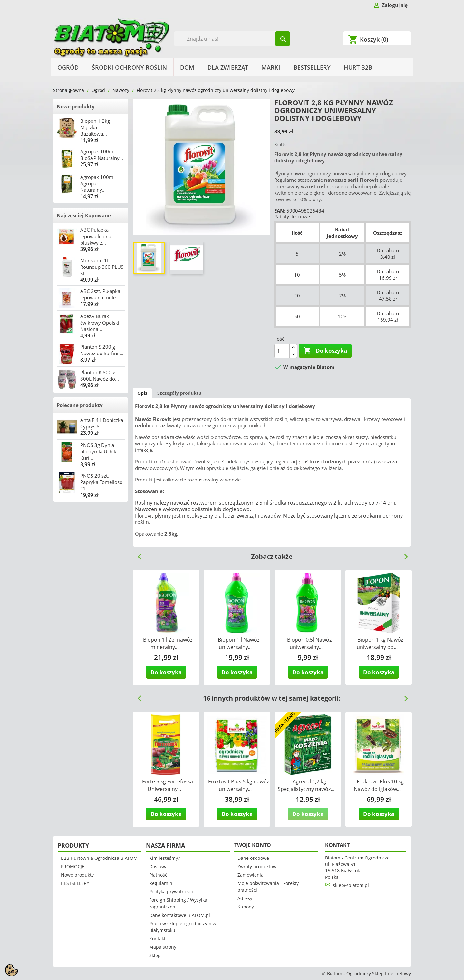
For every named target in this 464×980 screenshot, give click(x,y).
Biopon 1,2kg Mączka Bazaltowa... (95, 127)
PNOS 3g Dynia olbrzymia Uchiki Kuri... (99, 451)
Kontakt (157, 939)
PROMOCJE (73, 866)
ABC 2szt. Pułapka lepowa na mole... (100, 294)
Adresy (245, 898)
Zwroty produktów (257, 866)
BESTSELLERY (312, 67)
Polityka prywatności (171, 892)
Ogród (68, 67)
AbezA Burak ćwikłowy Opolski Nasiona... (100, 323)
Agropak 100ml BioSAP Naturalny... (102, 155)
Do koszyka (325, 351)
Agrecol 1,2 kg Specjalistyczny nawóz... (306, 785)
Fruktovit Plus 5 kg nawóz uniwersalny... (239, 785)
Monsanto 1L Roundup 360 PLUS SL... (102, 267)
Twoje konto (253, 845)
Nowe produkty (76, 106)
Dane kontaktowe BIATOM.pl (180, 915)
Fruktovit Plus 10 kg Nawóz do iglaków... (379, 785)
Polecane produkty (80, 405)
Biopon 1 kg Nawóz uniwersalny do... (380, 643)
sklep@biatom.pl (351, 885)
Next (403, 554)
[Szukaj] (232, 39)
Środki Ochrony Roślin (129, 67)
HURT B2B (358, 67)
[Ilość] (282, 351)
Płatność (158, 875)
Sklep (155, 955)
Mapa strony (163, 947)
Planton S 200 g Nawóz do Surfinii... (102, 350)
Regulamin (161, 883)
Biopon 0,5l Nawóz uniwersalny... (309, 643)
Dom (187, 67)
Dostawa (158, 866)
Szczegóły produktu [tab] (179, 393)
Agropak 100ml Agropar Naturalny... (97, 183)
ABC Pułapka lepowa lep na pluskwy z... (96, 236)
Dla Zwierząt (228, 67)
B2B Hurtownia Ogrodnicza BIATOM (99, 858)
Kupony (246, 907)
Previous (137, 554)
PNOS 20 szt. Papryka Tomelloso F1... (101, 482)
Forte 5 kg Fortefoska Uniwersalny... (168, 785)
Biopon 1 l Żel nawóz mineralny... (168, 643)
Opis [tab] (142, 393)
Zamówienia (251, 875)
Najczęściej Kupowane (84, 215)
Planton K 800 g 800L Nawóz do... (100, 375)
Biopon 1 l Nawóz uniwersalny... (239, 643)
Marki (271, 67)
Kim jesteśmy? (164, 858)
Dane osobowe (253, 858)
